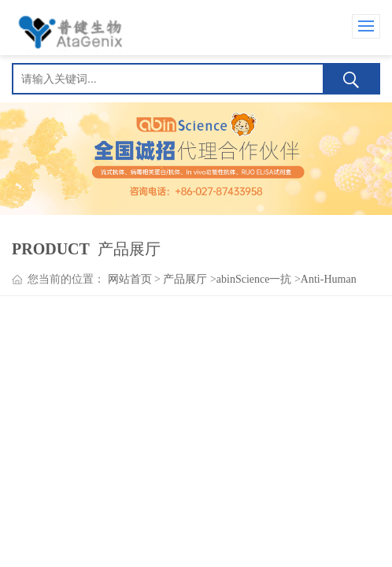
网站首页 (130, 279)
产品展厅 (185, 279)
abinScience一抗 (254, 279)
